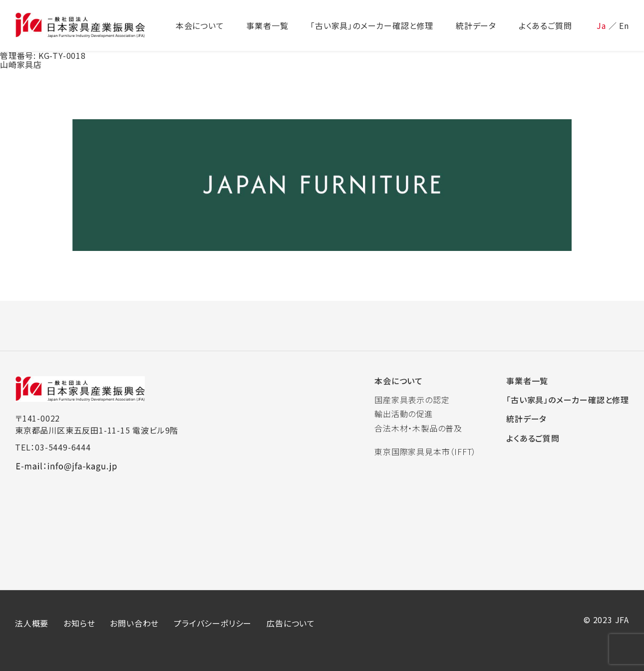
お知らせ (79, 623)
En (624, 25)
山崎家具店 (21, 64)
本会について (399, 381)
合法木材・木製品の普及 (418, 428)
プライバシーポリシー (213, 623)
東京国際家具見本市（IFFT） (425, 451)
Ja (601, 25)
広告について (291, 623)
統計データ (526, 419)
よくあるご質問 (533, 438)
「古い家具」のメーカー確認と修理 (568, 400)
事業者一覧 (527, 381)
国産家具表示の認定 (412, 400)
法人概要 (32, 623)
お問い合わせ (134, 623)
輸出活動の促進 (404, 414)
